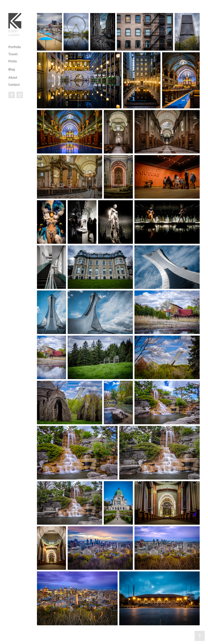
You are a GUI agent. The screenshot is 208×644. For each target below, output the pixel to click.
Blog (12, 69)
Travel (13, 54)
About (13, 77)
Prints (13, 61)
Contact (14, 84)
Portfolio (15, 47)
